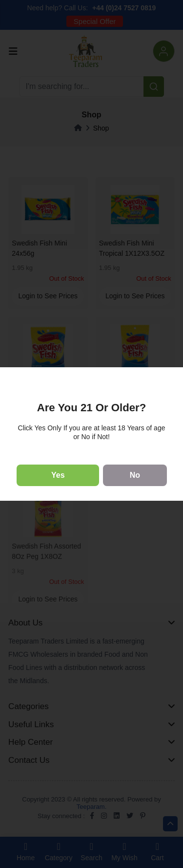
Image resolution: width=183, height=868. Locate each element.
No (135, 475)
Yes (58, 475)
